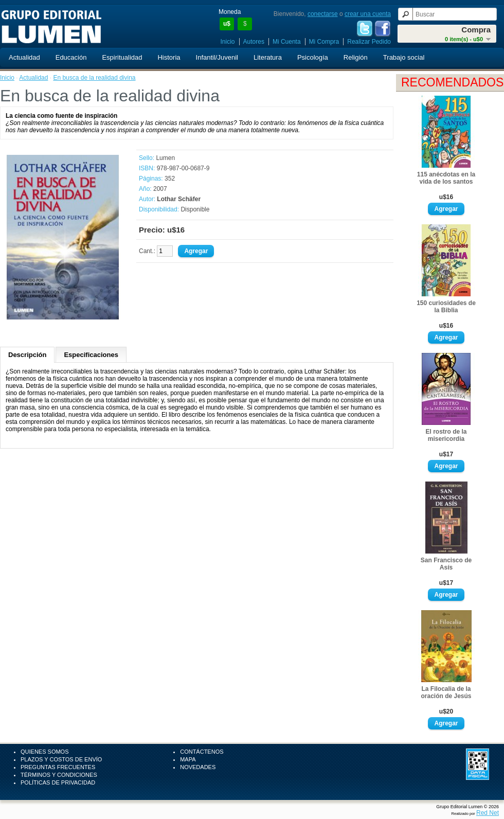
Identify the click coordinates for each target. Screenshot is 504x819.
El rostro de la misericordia (446, 435)
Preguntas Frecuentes (58, 767)
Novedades (198, 767)
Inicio (228, 42)
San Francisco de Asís (446, 564)
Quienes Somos (45, 752)
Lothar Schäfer (179, 199)
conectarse (323, 14)
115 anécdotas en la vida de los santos (446, 178)
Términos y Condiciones (59, 775)
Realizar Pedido (369, 42)
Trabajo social (404, 57)
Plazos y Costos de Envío (61, 759)
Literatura (268, 57)
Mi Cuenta (287, 42)
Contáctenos (202, 752)
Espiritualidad (122, 57)
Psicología (313, 57)
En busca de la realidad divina (94, 78)
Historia (169, 57)
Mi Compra (324, 42)
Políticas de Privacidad (58, 782)
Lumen (165, 158)
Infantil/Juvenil (217, 57)
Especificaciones (91, 355)
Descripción (27, 355)
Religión (356, 57)
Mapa (188, 759)
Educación (71, 57)
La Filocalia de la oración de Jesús (446, 692)
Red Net (488, 813)
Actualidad (24, 57)
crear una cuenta (368, 14)
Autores (254, 42)
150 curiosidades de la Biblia (446, 307)
